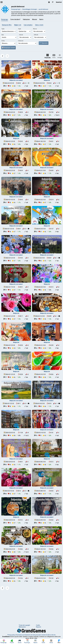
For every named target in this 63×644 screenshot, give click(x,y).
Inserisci (59, 2)
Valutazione (26, 19)
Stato (3, 35)
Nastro (41, 19)
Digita (20, 29)
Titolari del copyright (24, 625)
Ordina (3, 41)
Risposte (39, 627)
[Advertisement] (31, 606)
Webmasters (22, 627)
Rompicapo (5, 19)
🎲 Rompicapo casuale (8, 48)
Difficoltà (36, 35)
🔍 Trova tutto (44, 43)
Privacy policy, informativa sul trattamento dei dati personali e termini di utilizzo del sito (32, 635)
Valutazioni (21, 41)
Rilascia (35, 29)
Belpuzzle (47, 80)
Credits (38, 625)
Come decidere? (15, 19)
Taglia (3, 29)
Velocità (21, 35)
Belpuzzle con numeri (16, 80)
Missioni (35, 19)
